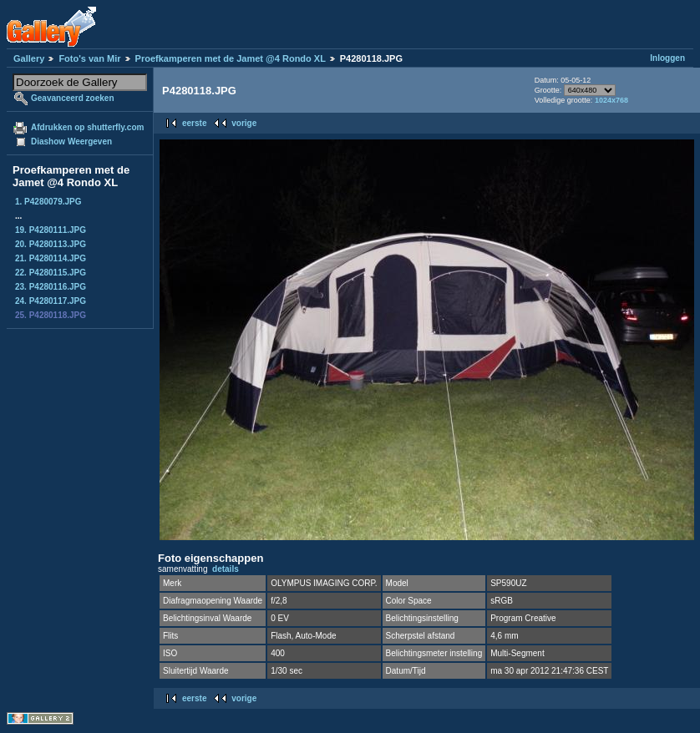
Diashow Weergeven (71, 142)
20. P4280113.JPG (51, 244)
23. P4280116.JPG (51, 287)
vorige (244, 123)
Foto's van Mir (89, 58)
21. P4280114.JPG (51, 258)
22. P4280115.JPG (51, 273)
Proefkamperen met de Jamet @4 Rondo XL (231, 58)
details (226, 569)
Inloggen (667, 58)
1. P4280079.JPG (48, 202)
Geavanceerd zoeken (73, 98)
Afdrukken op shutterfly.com (87, 127)
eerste (194, 123)
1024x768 (611, 100)
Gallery (29, 58)
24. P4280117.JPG (51, 301)
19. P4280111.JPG (51, 230)
